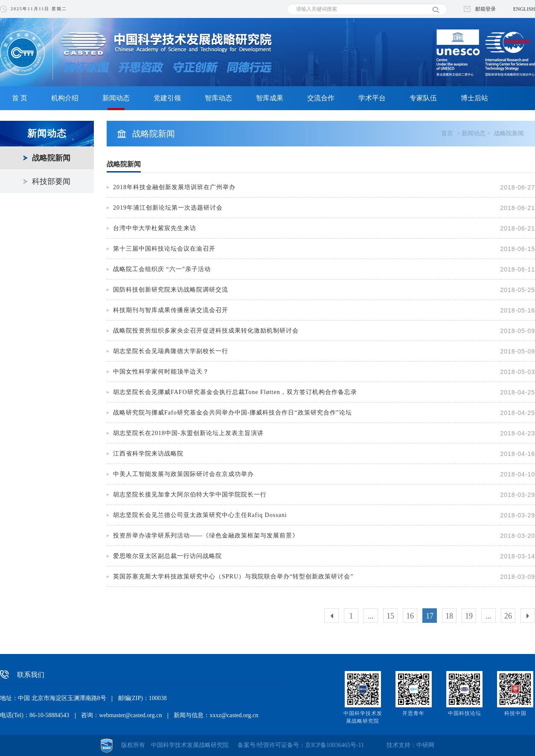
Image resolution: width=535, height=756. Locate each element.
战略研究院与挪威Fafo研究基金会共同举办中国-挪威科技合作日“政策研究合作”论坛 (233, 413)
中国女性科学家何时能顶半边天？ (161, 372)
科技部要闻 (51, 181)
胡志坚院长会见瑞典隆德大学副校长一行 (171, 351)
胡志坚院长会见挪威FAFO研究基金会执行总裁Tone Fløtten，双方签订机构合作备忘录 (235, 392)
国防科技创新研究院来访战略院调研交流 (171, 290)
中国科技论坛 (465, 713)
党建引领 (167, 98)
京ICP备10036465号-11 (334, 745)
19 (469, 616)
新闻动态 (116, 98)
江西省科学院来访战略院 (148, 454)
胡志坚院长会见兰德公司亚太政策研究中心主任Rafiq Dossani (200, 515)
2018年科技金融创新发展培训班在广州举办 (176, 187)
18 (449, 616)
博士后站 (474, 98)
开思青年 (413, 713)
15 (390, 616)
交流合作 (321, 98)
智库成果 (270, 98)
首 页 (20, 98)
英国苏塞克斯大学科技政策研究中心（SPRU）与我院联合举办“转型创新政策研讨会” (233, 576)
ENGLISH (524, 9)
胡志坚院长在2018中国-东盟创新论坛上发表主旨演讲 (188, 433)
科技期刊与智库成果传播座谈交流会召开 (171, 310)
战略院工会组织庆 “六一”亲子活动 (162, 269)
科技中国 (515, 713)
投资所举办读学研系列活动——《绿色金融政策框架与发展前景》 (206, 536)
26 (508, 616)
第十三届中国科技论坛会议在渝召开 (164, 249)
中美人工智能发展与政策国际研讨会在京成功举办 (183, 474)
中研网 (425, 745)
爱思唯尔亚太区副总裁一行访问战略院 (167, 556)
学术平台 (372, 98)
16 (410, 616)
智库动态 (218, 98)
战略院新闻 (51, 158)
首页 (447, 133)
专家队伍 (423, 98)
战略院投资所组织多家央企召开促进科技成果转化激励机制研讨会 (206, 331)
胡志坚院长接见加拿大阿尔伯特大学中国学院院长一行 (190, 495)
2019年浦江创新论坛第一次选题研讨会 (168, 208)
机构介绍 (65, 98)
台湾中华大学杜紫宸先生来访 (155, 228)
